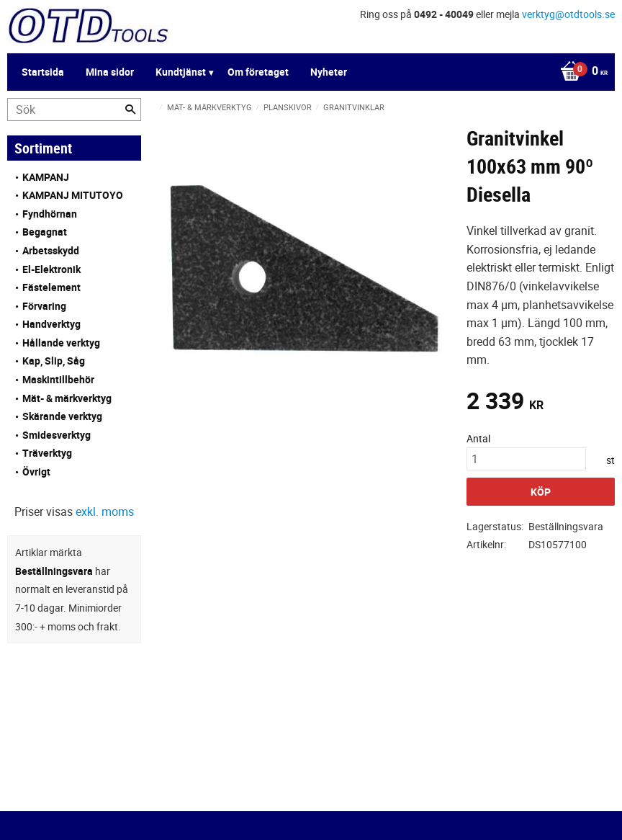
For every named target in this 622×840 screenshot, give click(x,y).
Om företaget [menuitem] (258, 72)
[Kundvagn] (580, 72)
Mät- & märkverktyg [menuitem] (67, 398)
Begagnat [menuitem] (45, 232)
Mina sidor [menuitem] (110, 72)
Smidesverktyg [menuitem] (57, 435)
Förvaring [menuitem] (44, 306)
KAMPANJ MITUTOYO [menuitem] (73, 195)
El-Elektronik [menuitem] (51, 269)
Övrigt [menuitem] (36, 472)
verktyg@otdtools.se (568, 14)
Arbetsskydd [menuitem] (51, 250)
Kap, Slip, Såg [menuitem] (54, 361)
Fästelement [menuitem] (51, 287)
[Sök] (130, 110)
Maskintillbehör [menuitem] (58, 379)
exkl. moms (105, 511)
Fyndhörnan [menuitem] (50, 214)
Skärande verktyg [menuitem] (62, 416)
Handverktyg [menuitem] (51, 324)
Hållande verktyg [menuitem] (61, 343)
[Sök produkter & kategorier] (74, 110)
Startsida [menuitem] (43, 72)
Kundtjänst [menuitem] (181, 72)
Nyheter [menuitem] (329, 72)
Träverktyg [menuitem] (47, 453)
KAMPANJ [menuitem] (46, 177)
